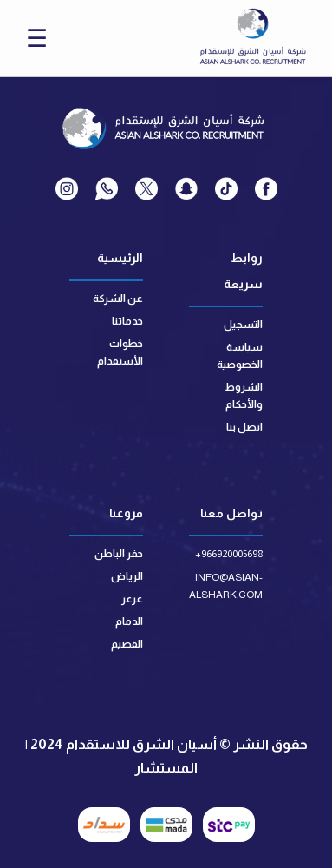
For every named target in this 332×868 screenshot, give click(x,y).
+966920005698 (229, 554)
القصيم (127, 644)
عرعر (132, 599)
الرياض (127, 576)
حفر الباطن (119, 554)
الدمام (129, 621)
